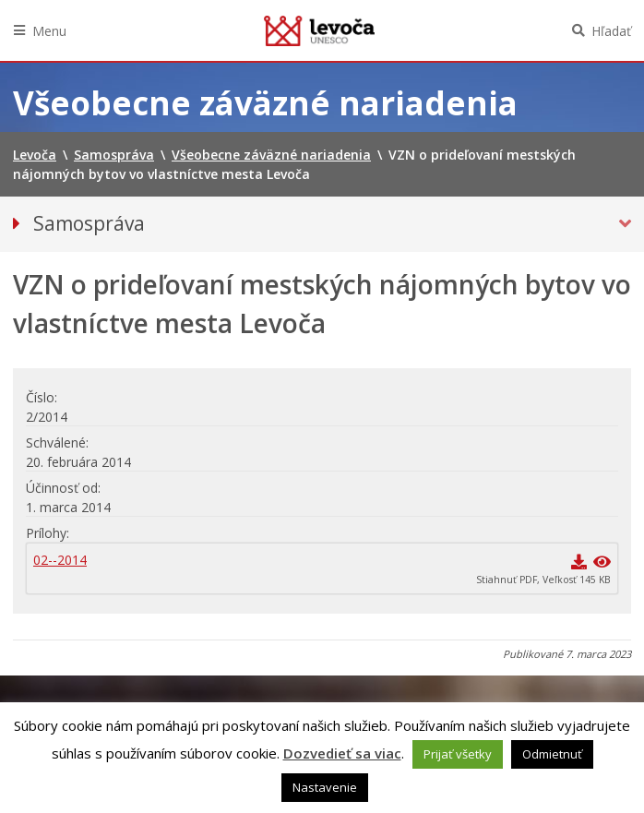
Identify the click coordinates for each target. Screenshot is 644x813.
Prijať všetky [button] (458, 754)
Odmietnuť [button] (552, 754)
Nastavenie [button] (325, 787)
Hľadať (611, 31)
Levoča (319, 30)
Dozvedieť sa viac (342, 753)
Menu (49, 31)
